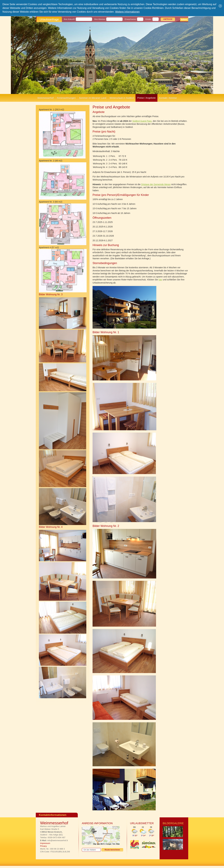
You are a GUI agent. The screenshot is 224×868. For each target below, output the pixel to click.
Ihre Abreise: (100, 19)
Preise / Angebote (146, 98)
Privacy (43, 846)
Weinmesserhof (45, 98)
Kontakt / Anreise (168, 98)
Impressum (45, 843)
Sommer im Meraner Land (93, 98)
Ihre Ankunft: (69, 19)
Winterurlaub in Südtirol (122, 98)
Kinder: (149, 19)
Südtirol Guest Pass (142, 121)
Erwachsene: (131, 19)
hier (160, 280)
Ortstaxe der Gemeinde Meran (156, 184)
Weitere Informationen (127, 12)
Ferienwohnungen (66, 98)
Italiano (184, 20)
